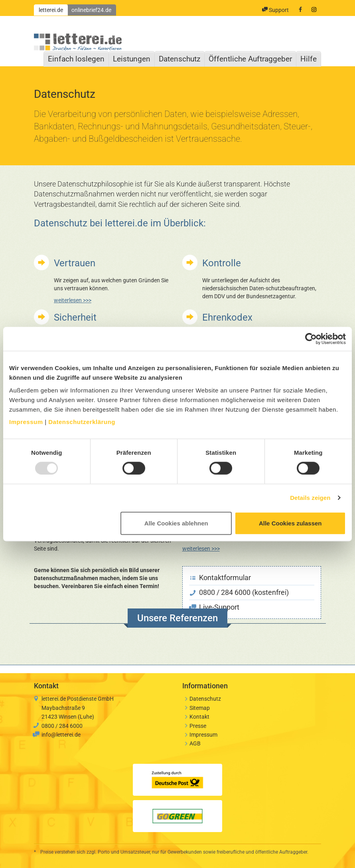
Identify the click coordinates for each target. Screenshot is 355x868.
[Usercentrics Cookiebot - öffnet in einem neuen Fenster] (311, 339)
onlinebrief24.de (91, 10)
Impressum (26, 421)
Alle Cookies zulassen (290, 523)
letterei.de (51, 10)
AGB (195, 743)
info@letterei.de (61, 735)
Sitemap (200, 708)
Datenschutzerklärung (82, 421)
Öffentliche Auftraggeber (250, 59)
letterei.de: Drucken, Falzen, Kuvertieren (78, 40)
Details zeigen (310, 498)
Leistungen (132, 59)
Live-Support (214, 607)
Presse (198, 726)
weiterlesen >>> (73, 300)
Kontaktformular (220, 578)
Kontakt (199, 717)
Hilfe (309, 59)
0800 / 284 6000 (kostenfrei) (239, 592)
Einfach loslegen (76, 59)
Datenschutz (179, 59)
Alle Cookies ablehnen (176, 523)
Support (275, 10)
